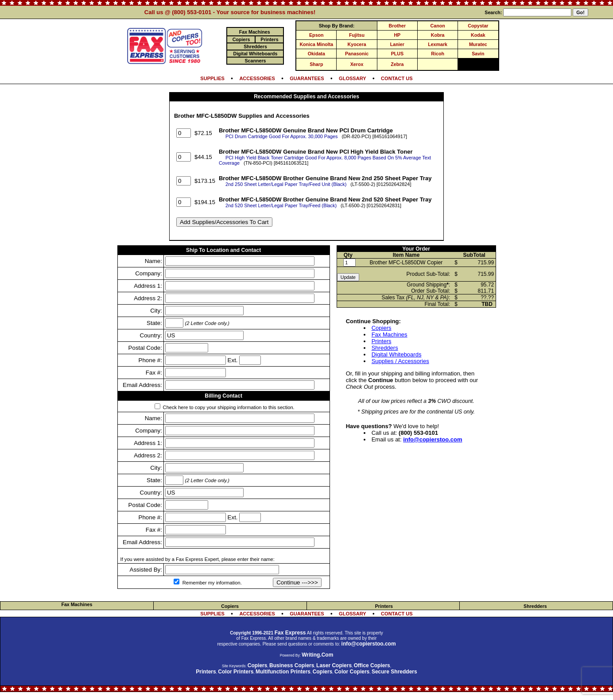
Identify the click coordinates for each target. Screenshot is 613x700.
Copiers (382, 328)
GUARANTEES (307, 78)
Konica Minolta (316, 44)
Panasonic (357, 54)
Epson (316, 35)
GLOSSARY (353, 78)
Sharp (316, 64)
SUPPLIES (212, 78)
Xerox (357, 64)
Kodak (478, 35)
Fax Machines (390, 335)
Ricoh (438, 54)
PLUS (397, 54)
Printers (382, 341)
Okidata (316, 54)
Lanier (397, 44)
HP (397, 35)
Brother (397, 26)
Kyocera (357, 44)
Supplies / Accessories (400, 361)
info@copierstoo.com (433, 439)
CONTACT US (397, 78)
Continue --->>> (297, 582)
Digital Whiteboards (397, 354)
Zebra (397, 64)
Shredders (385, 348)
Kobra (438, 35)
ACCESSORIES (257, 78)
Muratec (478, 44)
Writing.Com (317, 655)
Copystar (478, 26)
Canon (438, 26)
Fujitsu (357, 35)
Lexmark (438, 44)
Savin (478, 54)
